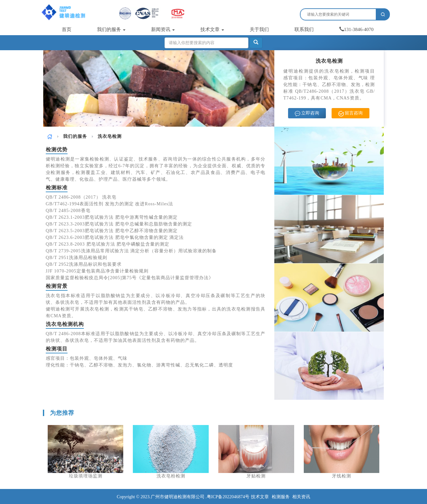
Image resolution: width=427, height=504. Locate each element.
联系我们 (304, 29)
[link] (50, 136)
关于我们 (259, 29)
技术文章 (212, 29)
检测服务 (281, 497)
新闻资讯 (163, 29)
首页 (67, 29)
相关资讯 (301, 497)
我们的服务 (111, 29)
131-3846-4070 (357, 29)
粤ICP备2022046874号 (228, 497)
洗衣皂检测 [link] (110, 136)
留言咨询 (351, 113)
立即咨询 (307, 113)
